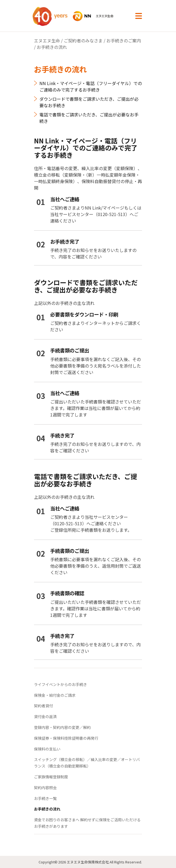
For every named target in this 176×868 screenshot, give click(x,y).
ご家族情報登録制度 (51, 777)
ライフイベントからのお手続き (60, 684)
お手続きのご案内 (124, 41)
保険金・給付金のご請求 (55, 695)
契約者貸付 (43, 706)
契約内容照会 (45, 788)
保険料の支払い (47, 749)
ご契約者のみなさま (83, 41)
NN (79, 16)
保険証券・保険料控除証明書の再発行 (66, 738)
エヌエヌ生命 (47, 41)
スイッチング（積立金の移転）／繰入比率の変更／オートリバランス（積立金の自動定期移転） (87, 763)
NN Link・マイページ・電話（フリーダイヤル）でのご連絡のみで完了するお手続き (91, 86)
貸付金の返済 (45, 716)
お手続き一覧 (45, 798)
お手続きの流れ (47, 809)
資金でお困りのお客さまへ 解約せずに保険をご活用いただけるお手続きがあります (87, 823)
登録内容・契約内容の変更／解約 (62, 727)
